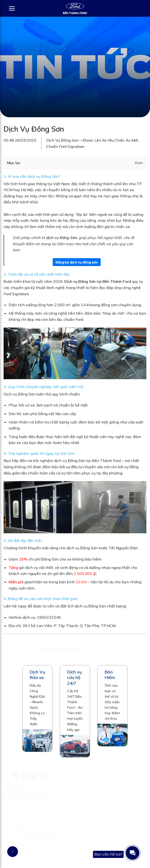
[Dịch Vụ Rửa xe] (37, 740)
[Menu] (10, 8)
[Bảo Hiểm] (112, 735)
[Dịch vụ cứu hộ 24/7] (75, 746)
